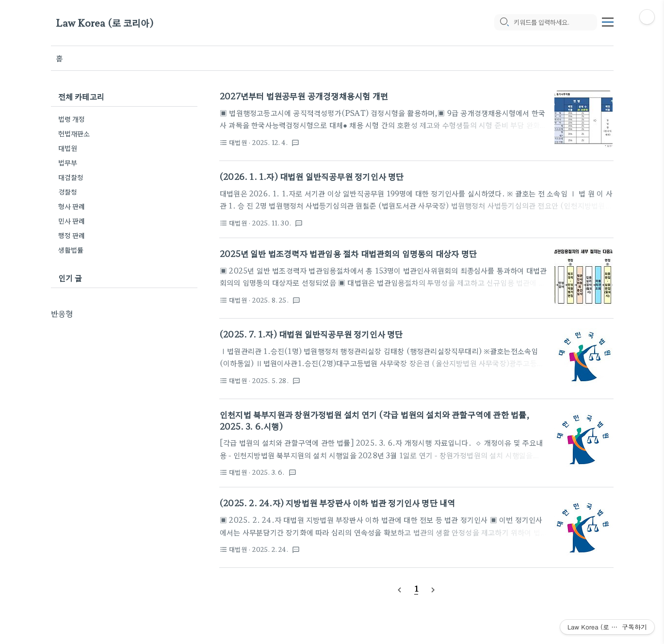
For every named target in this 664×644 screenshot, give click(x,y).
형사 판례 (72, 206)
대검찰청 (71, 177)
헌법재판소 (74, 133)
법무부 (68, 162)
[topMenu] (608, 21)
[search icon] (504, 23)
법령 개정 (72, 119)
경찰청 (68, 192)
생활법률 (71, 250)
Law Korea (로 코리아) (105, 23)
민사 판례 (72, 221)
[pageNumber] (416, 588)
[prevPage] (400, 589)
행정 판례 (72, 235)
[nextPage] (433, 589)
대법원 (68, 148)
